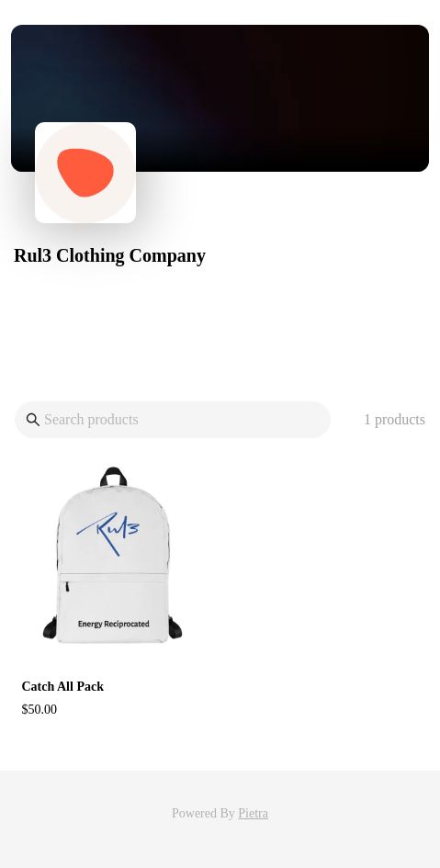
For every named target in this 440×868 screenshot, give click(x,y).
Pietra (253, 813)
